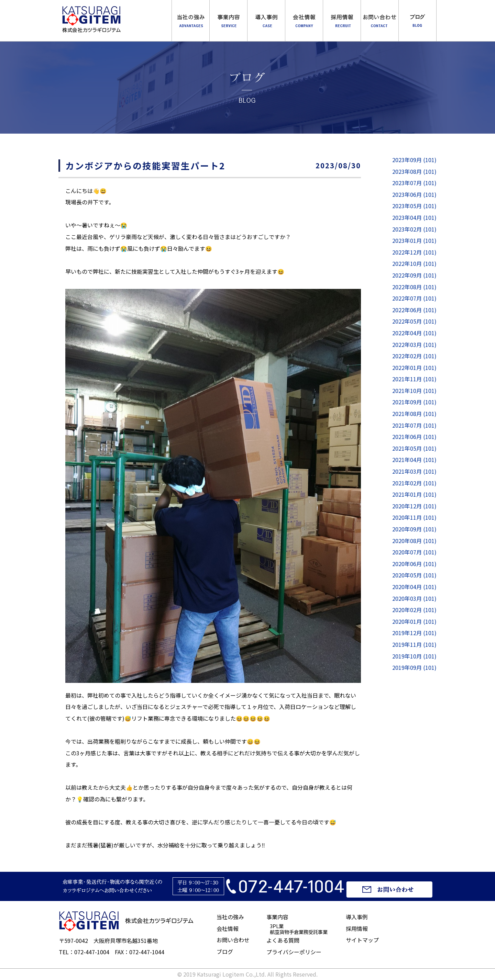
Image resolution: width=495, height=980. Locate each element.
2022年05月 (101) (414, 321)
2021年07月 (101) (414, 425)
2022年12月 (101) (414, 252)
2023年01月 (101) (414, 240)
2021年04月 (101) (414, 460)
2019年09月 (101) (414, 667)
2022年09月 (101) (414, 275)
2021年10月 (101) (414, 391)
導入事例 (266, 21)
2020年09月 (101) (414, 529)
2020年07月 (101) (414, 552)
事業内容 (228, 21)
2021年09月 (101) (414, 402)
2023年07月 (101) (414, 183)
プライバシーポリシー (294, 952)
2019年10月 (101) (414, 656)
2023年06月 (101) (414, 194)
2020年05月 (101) (414, 575)
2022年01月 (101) (414, 368)
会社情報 (228, 928)
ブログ (417, 21)
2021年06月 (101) (414, 437)
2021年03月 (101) (414, 471)
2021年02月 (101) (414, 483)
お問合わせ (380, 21)
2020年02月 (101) (414, 610)
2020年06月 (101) (414, 564)
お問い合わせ (233, 940)
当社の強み (191, 21)
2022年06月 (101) (414, 310)
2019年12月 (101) (414, 633)
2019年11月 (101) (414, 644)
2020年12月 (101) (414, 506)
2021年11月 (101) (414, 379)
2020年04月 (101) (414, 587)
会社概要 (304, 21)
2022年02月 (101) (414, 356)
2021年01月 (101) (414, 494)
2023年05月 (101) (414, 206)
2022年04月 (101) (414, 333)
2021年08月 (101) (414, 414)
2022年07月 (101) (414, 298)
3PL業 (277, 926)
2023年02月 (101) (414, 229)
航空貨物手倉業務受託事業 (299, 932)
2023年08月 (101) (414, 171)
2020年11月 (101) (414, 517)
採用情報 (342, 21)
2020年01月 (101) (414, 621)
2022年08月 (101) (414, 287)
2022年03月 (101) (414, 345)
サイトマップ (362, 940)
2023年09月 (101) (414, 160)
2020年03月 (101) (414, 598)
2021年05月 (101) (414, 448)
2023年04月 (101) (414, 217)
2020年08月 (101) (414, 541)
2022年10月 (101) (414, 263)
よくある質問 (283, 940)
